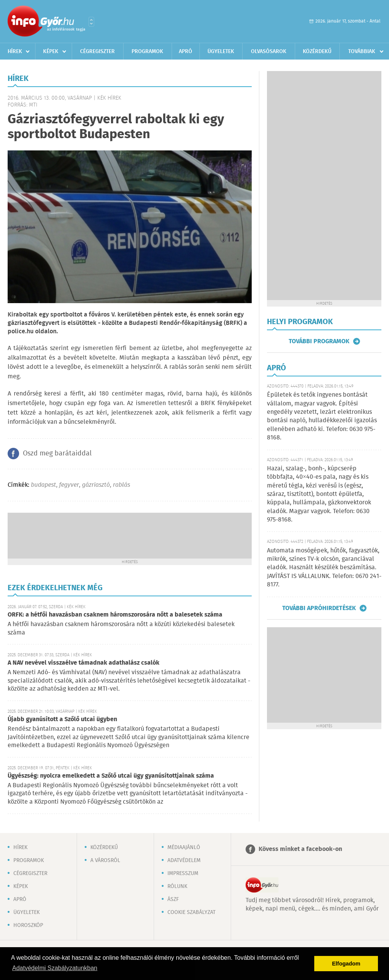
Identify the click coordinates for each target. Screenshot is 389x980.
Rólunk (177, 886)
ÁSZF (173, 899)
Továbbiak (362, 52)
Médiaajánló (184, 848)
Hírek (15, 52)
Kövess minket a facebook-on (300, 849)
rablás (121, 485)
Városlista (91, 22)
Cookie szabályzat (191, 912)
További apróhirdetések (319, 608)
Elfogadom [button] (346, 964)
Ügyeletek (221, 52)
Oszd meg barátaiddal (57, 454)
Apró (186, 52)
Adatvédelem (184, 861)
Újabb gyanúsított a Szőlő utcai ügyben (62, 719)
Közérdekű (317, 52)
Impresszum (183, 873)
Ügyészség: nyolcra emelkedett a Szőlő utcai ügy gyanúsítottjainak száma (111, 776)
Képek (51, 52)
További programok (319, 341)
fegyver (69, 485)
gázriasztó (96, 485)
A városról (105, 861)
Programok (147, 52)
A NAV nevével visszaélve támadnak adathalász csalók (84, 663)
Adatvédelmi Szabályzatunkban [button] (55, 968)
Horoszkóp (28, 925)
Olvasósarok (269, 52)
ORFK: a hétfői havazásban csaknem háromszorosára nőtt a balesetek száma (115, 615)
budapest (43, 485)
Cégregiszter (97, 52)
